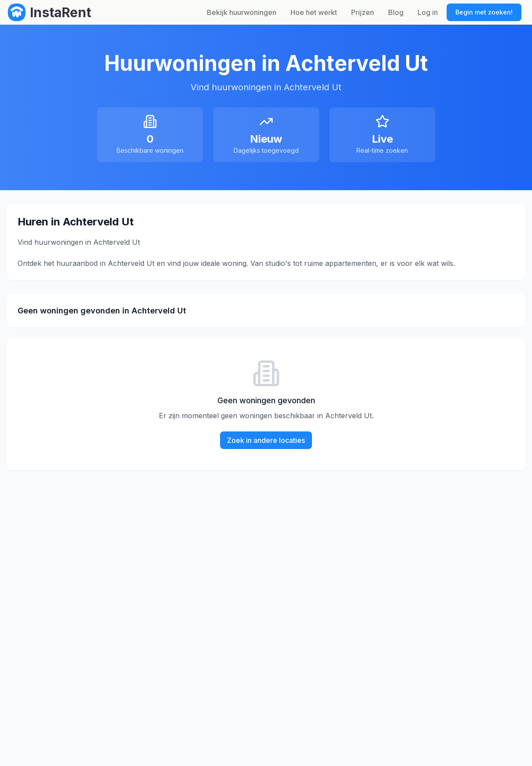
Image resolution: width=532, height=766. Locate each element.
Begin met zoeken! (484, 12)
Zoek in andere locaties (266, 440)
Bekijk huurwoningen (242, 12)
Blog (396, 12)
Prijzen (363, 12)
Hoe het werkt (314, 12)
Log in (428, 12)
